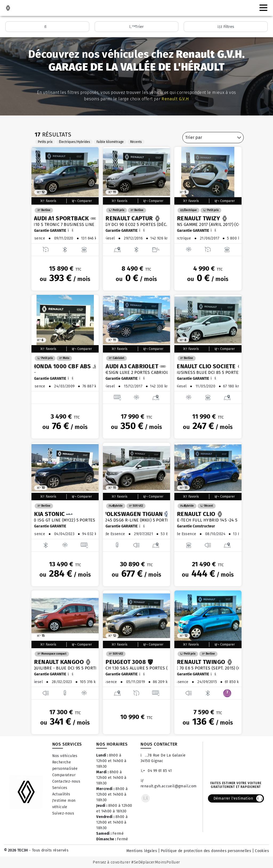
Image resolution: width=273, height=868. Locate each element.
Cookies (262, 851)
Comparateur (64, 775)
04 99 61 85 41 (156, 771)
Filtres (226, 27)
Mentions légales (142, 851)
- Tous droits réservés (48, 850)
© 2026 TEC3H (16, 850)
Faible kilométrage (110, 142)
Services (60, 788)
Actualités (61, 794)
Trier (137, 27)
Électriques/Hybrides (75, 142)
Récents (136, 142)
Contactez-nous (66, 781)
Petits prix (45, 142)
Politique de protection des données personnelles (206, 851)
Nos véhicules (65, 756)
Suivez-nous (63, 813)
